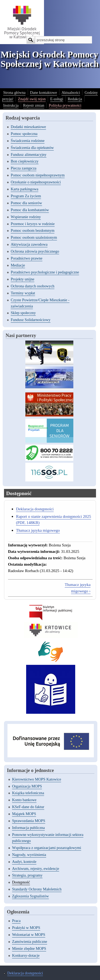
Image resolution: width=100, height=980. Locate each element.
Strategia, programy (27, 875)
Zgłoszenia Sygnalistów (30, 896)
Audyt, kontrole (24, 862)
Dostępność (21, 882)
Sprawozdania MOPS (29, 821)
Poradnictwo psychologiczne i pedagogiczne (45, 272)
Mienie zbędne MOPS (29, 948)
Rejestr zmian (34, 105)
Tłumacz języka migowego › (78, 588)
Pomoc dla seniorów (26, 203)
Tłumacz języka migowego (38, 530)
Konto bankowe (24, 800)
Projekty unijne (22, 279)
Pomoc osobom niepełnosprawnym (38, 175)
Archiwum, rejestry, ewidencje (35, 869)
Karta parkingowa (25, 189)
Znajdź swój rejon (32, 99)
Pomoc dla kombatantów (30, 210)
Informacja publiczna (28, 828)
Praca (16, 921)
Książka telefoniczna (28, 793)
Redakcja (75, 99)
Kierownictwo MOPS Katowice (37, 779)
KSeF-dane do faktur (28, 807)
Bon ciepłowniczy (25, 161)
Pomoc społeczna (24, 134)
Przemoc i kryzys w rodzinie (33, 224)
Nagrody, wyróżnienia (29, 855)
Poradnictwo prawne (27, 258)
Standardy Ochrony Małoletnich (37, 889)
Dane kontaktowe (44, 92)
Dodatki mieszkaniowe (28, 127)
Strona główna (14, 92)
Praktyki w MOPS (26, 928)
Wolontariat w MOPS (29, 935)
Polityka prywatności (65, 105)
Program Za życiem (26, 196)
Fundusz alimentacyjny (29, 155)
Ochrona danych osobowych (33, 286)
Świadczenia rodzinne (28, 141)
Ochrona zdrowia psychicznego (35, 251)
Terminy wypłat (23, 293)
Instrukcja (11, 105)
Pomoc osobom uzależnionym (34, 237)
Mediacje (18, 265)
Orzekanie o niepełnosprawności (36, 182)
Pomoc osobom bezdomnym (33, 230)
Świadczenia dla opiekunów (32, 148)
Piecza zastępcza (23, 168)
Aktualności (71, 92)
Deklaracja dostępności (35, 509)
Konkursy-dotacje (26, 955)
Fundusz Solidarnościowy (31, 320)
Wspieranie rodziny (26, 217)
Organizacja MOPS (27, 786)
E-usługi (57, 99)
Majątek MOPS (24, 814)
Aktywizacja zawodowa (29, 244)
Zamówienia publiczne (29, 942)
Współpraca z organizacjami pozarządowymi (47, 848)
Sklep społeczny (23, 313)
